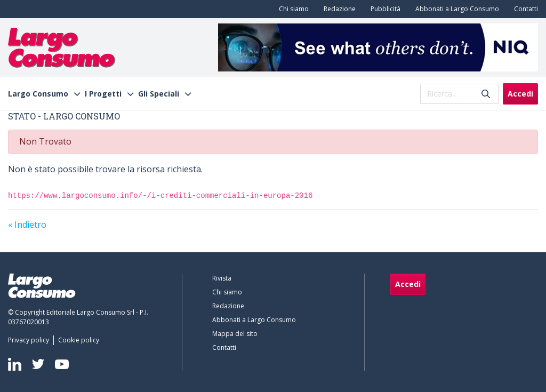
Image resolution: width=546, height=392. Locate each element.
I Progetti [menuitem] (103, 94)
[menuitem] (292, 9)
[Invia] (486, 94)
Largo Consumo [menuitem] (38, 94)
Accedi (520, 94)
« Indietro (27, 225)
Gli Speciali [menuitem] (159, 94)
